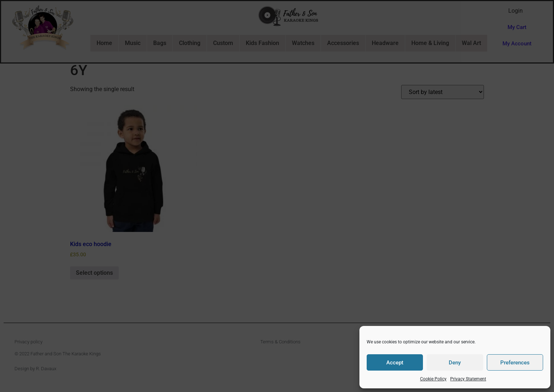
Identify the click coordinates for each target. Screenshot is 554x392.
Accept (395, 363)
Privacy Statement (468, 379)
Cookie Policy (433, 379)
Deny (455, 363)
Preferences (515, 363)
